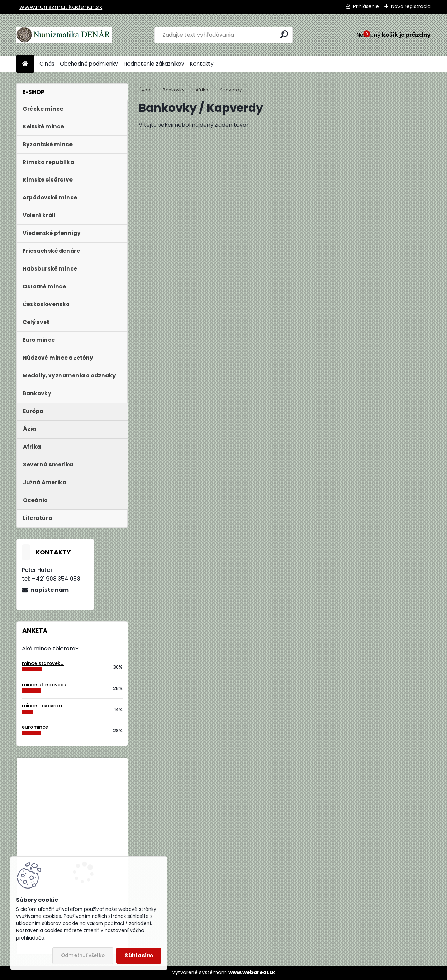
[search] (284, 34)
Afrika (202, 90)
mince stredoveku (44, 685)
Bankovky (174, 90)
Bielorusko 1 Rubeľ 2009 (91, 792)
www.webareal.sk (252, 972)
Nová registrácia (411, 6)
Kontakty (202, 64)
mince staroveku (43, 664)
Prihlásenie (366, 6)
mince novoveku (42, 706)
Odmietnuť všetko (83, 955)
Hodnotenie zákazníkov (154, 64)
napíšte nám (50, 590)
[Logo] (64, 35)
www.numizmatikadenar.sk (61, 7)
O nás (47, 64)
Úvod (145, 90)
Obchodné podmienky (89, 64)
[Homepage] (25, 64)
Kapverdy (231, 90)
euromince (35, 727)
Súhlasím (139, 955)
